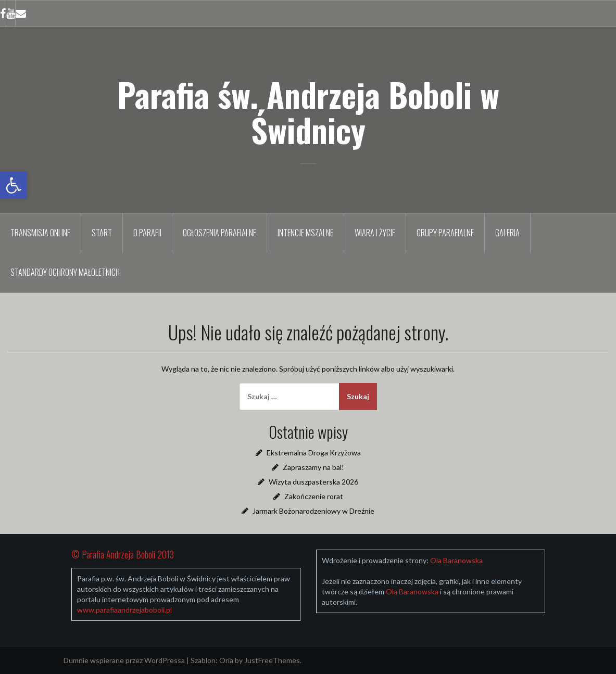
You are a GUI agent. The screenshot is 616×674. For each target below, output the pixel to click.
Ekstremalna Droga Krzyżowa (314, 453)
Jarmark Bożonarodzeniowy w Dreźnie (313, 511)
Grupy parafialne (445, 233)
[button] (14, 185)
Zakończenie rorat (314, 496)
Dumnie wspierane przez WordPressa (124, 660)
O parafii (147, 233)
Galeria (507, 233)
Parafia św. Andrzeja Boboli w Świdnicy (308, 112)
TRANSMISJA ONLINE (40, 233)
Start (102, 233)
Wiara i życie (375, 233)
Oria (226, 660)
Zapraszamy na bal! (313, 467)
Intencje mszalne (305, 233)
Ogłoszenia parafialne (219, 233)
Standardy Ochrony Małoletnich (65, 272)
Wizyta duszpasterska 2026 (313, 482)
